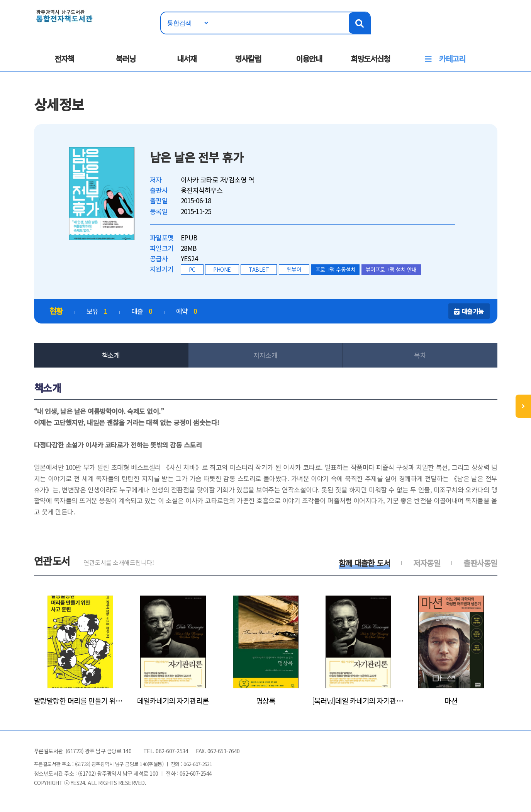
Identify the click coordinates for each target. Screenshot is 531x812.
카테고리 (452, 59)
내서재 (187, 59)
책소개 (111, 355)
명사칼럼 (248, 59)
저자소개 (265, 355)
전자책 (64, 59)
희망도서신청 (370, 59)
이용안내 (309, 59)
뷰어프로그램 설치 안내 (391, 269)
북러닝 (126, 59)
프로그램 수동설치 (336, 269)
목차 (420, 355)
